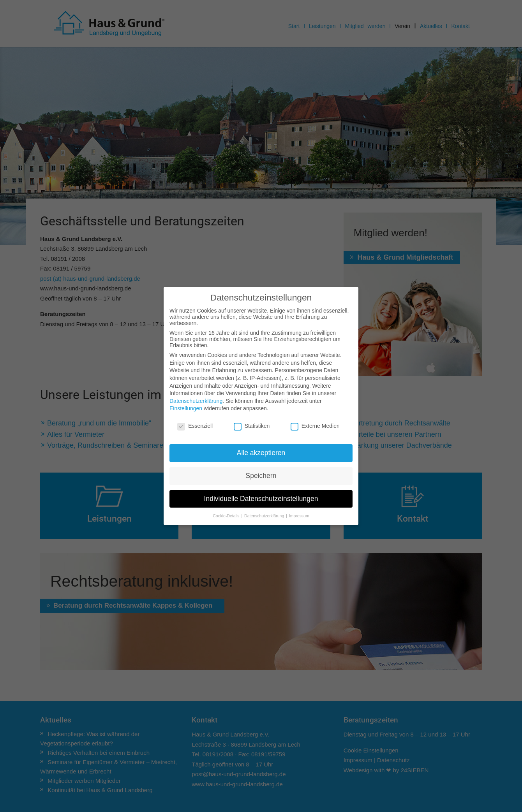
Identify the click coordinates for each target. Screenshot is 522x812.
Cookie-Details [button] (227, 516)
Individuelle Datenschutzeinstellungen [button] (261, 499)
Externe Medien (315, 426)
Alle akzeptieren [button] (261, 453)
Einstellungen (186, 408)
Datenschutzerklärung (196, 401)
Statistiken (252, 426)
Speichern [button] (261, 476)
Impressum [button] (299, 516)
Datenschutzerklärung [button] (265, 516)
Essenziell (195, 426)
